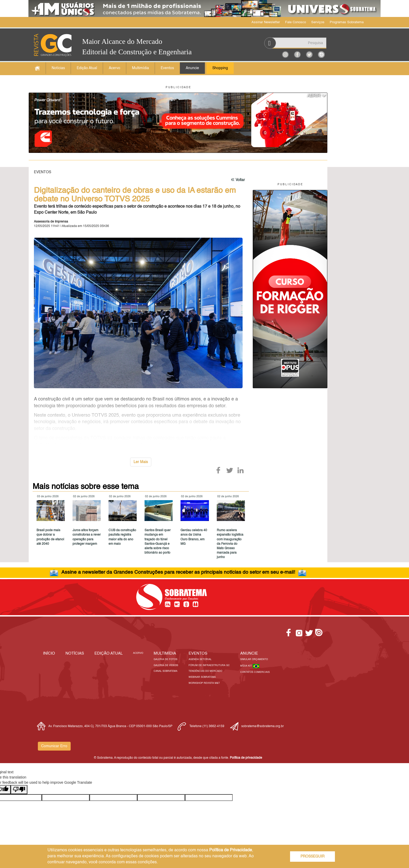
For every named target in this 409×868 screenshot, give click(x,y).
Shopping (220, 68)
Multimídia (140, 68)
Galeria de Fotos (166, 659)
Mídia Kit (246, 666)
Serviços (318, 22)
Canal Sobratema (166, 671)
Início (49, 653)
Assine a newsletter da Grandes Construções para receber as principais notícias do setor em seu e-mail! (178, 572)
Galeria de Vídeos (166, 665)
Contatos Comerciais (255, 672)
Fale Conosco (296, 22)
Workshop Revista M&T (204, 683)
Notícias (58, 68)
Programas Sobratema (347, 22)
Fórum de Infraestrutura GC (209, 665)
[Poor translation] (19, 790)
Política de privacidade (246, 758)
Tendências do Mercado (205, 671)
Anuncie (192, 68)
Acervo (115, 68)
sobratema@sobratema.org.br (263, 726)
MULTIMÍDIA (165, 653)
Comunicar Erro (54, 746)
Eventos (167, 68)
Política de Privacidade (231, 850)
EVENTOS (198, 653)
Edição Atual (87, 68)
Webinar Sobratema (202, 677)
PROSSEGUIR (312, 857)
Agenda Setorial (200, 659)
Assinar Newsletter (266, 22)
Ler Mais (141, 462)
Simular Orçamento (254, 659)
